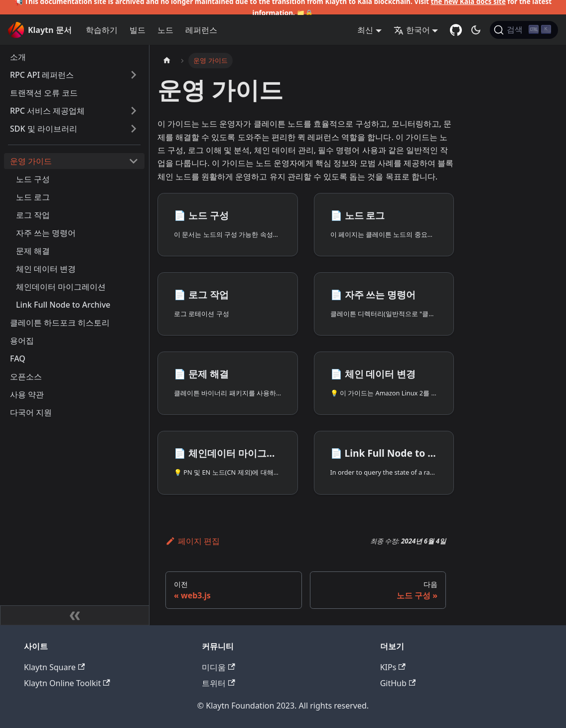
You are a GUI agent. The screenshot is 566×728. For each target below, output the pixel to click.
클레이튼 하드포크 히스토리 (60, 323)
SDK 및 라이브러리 (44, 129)
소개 (18, 57)
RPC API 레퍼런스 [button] (42, 75)
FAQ (18, 359)
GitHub (398, 683)
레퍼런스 (201, 30)
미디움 (218, 667)
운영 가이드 (31, 161)
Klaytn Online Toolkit (67, 683)
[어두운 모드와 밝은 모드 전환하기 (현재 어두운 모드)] (476, 30)
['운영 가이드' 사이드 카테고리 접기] (134, 161)
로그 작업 (33, 215)
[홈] (167, 61)
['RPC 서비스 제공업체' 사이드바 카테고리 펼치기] (134, 111)
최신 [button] (365, 30)
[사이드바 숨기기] (75, 615)
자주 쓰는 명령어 (46, 233)
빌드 (138, 30)
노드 (165, 30)
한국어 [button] (412, 30)
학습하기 (102, 30)
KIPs (393, 667)
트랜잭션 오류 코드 (44, 93)
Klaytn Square (54, 667)
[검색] (524, 30)
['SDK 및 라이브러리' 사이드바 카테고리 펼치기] (134, 129)
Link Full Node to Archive (63, 305)
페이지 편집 (193, 541)
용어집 (22, 341)
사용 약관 (27, 394)
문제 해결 (33, 251)
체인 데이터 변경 (46, 269)
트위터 (218, 683)
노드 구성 (33, 179)
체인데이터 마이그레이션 (61, 287)
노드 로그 (33, 197)
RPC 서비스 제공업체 (47, 111)
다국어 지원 (31, 412)
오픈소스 (26, 376)
